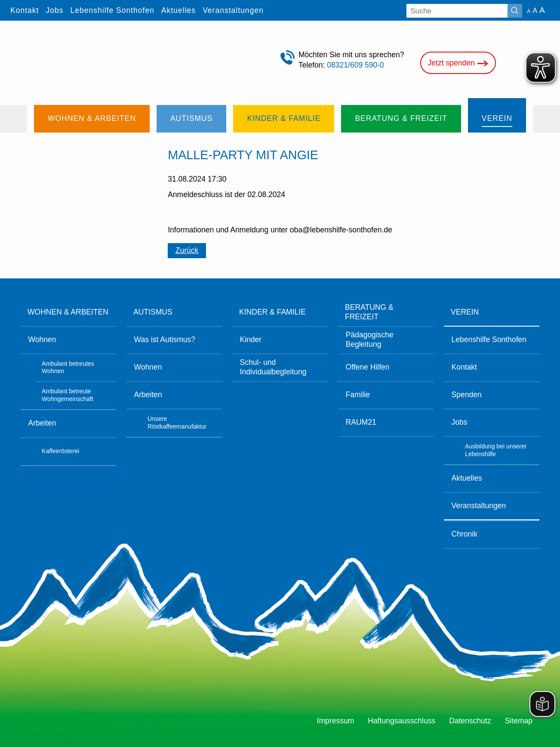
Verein (465, 312)
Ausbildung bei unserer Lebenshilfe (496, 450)
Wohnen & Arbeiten (68, 312)
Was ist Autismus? (165, 340)
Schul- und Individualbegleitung (273, 367)
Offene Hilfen (368, 367)
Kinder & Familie (272, 312)
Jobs (460, 422)
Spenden (467, 395)
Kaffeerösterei (60, 451)
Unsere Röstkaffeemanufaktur (177, 423)
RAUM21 (361, 422)
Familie (358, 395)
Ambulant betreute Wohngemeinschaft (68, 395)
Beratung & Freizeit (369, 312)
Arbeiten (42, 423)
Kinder (251, 340)
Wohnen (42, 340)
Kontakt (464, 367)
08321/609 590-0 (355, 65)
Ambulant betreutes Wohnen (68, 367)
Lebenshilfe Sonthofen (489, 340)
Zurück (187, 250)
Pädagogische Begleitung (370, 340)
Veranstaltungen (479, 506)
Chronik (465, 534)
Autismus (153, 312)
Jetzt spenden (458, 63)
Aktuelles (467, 478)
